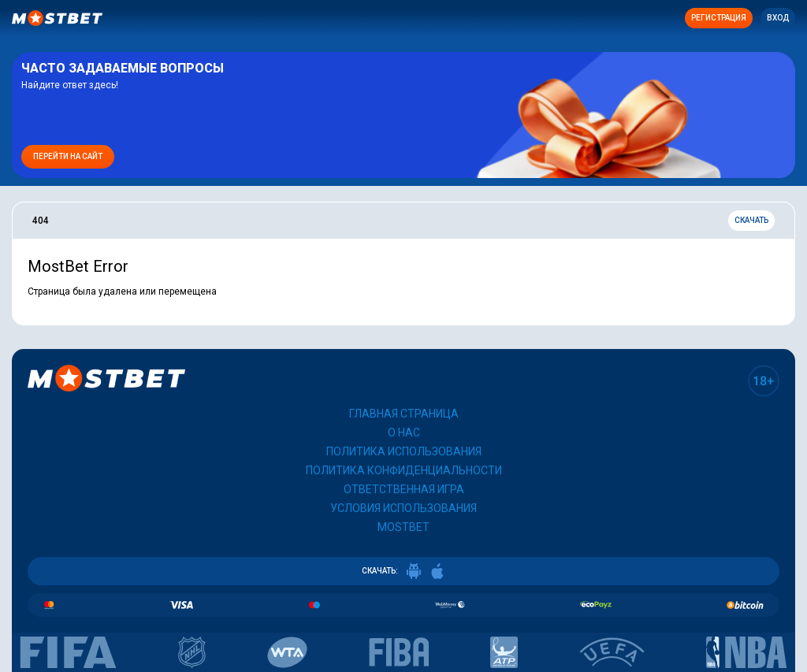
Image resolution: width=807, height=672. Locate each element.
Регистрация (719, 18)
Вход (778, 18)
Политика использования (404, 451)
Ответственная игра (404, 489)
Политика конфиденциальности (404, 470)
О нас (404, 433)
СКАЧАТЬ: (403, 571)
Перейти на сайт (68, 156)
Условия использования (403, 508)
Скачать (751, 220)
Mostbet (403, 527)
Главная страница (404, 414)
